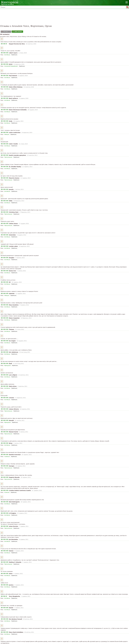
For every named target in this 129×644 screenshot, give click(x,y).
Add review (17, 31)
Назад (5, 31)
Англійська (7, 55)
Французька (7, 366)
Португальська (8, 157)
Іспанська (7, 492)
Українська (14, 55)
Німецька (7, 134)
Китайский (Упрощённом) (11, 66)
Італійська (7, 457)
